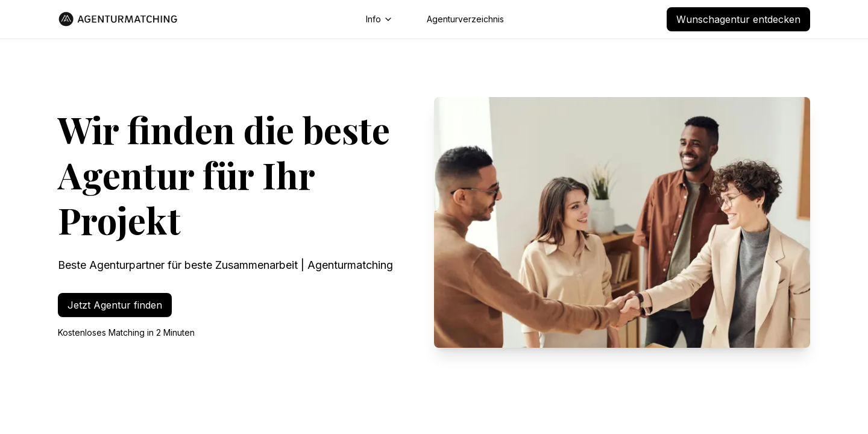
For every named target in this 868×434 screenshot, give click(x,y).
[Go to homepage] (118, 19)
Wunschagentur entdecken (738, 19)
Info (379, 19)
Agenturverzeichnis (465, 19)
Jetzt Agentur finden (115, 305)
